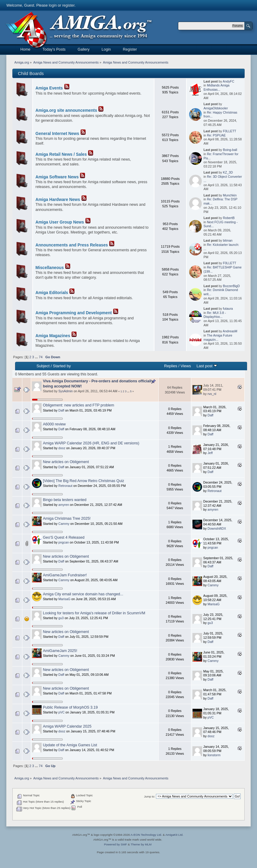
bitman (228, 240)
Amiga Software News (57, 177)
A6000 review (54, 424)
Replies (171, 366)
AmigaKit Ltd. (174, 835)
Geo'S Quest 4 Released (64, 537)
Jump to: (149, 796)
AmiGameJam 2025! (60, 651)
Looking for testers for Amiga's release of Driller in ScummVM (94, 613)
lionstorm (214, 755)
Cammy (64, 524)
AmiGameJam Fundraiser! (65, 575)
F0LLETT (230, 131)
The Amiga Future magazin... (218, 337)
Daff (61, 410)
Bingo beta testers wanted (65, 500)
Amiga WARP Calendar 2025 (67, 726)
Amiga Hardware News (58, 200)
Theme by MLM (141, 844)
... (37, 357)
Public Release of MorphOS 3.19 (70, 707)
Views (186, 366)
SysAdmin (66, 391)
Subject (43, 366)
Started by (62, 366)
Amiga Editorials (52, 293)
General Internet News (57, 134)
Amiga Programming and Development (74, 313)
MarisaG (65, 599)
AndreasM (230, 331)
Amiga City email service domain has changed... (83, 594)
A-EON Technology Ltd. (146, 835)
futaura (228, 309)
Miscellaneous (50, 268)
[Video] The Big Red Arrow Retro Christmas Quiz (83, 481)
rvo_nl (212, 394)
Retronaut (66, 486)
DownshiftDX (217, 528)
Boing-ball (230, 150)
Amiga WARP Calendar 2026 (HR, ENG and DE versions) (91, 443)
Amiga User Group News (60, 222)
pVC (62, 712)
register (68, 5)
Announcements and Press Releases (72, 245)
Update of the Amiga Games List (70, 745)
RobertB (229, 218)
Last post (207, 366)
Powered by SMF (116, 844)
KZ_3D (228, 172)
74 (40, 357)
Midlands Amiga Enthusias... (217, 87)
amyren (64, 505)
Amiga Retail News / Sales (61, 154)
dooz (62, 448)
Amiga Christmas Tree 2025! (67, 519)
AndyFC (228, 81)
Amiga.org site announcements (66, 110)
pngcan (64, 542)
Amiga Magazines (53, 336)
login (53, 5)
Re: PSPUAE (216, 135)
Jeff (210, 453)
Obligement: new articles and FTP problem (78, 405)
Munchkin (230, 195)
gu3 (61, 618)
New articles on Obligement (66, 462)
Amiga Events (49, 88)
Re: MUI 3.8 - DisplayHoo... (215, 315)
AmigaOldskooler (216, 108)
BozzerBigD (231, 286)
